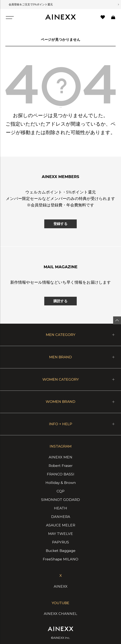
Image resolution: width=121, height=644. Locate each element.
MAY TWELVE (60, 534)
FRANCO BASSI (60, 474)
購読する (60, 301)
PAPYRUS (60, 542)
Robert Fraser (61, 466)
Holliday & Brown (61, 483)
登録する (60, 224)
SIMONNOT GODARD (60, 500)
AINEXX (61, 586)
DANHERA (61, 517)
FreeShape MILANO (60, 559)
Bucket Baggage (61, 551)
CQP (60, 491)
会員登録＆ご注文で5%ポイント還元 (30, 4)
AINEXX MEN (60, 457)
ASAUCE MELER (61, 525)
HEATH (60, 508)
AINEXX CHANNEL (60, 614)
